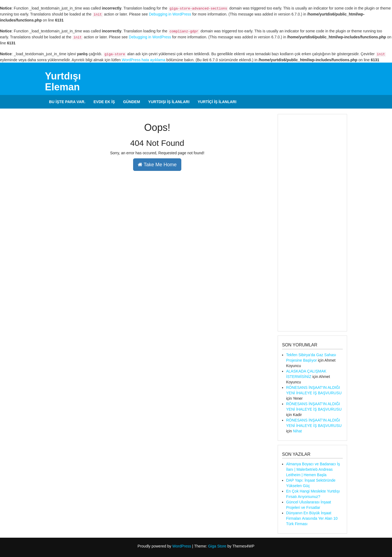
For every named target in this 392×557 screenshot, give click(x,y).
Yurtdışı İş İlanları (169, 102)
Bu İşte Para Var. (67, 102)
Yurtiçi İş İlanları (217, 102)
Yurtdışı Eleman (63, 81)
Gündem (131, 102)
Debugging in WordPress (170, 14)
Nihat (297, 431)
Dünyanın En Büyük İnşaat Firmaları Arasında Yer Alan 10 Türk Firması (312, 518)
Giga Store (217, 546)
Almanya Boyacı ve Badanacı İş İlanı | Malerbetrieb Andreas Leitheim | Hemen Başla (313, 469)
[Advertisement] (312, 223)
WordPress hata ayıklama (143, 60)
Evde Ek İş (104, 102)
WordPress (182, 546)
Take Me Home (157, 165)
